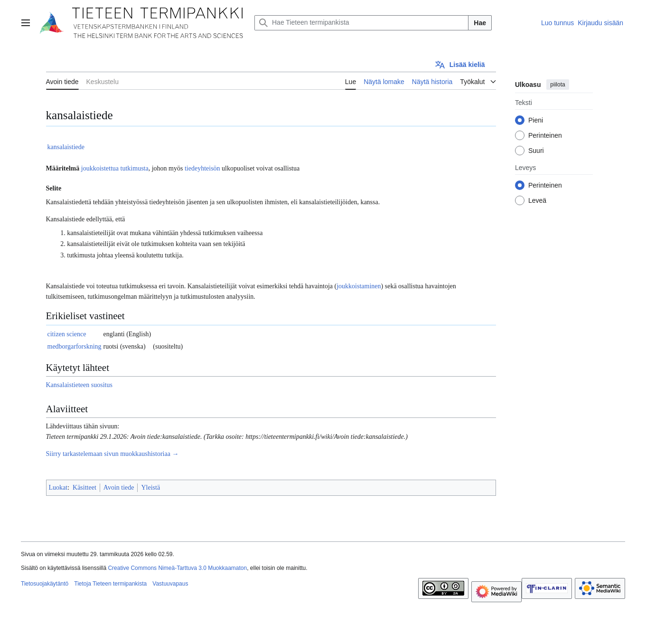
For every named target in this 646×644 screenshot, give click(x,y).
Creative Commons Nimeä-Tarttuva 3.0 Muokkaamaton (177, 568)
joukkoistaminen (359, 286)
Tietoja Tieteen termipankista (110, 584)
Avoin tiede (119, 488)
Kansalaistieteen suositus (79, 385)
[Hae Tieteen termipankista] (361, 23)
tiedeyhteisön (202, 168)
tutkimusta (135, 168)
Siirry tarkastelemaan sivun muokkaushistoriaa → (112, 454)
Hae (480, 23)
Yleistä (150, 488)
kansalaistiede (66, 147)
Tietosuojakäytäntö (45, 584)
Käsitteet (84, 488)
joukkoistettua (100, 168)
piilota (557, 85)
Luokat (58, 488)
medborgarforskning (75, 346)
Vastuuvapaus (170, 584)
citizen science (67, 334)
